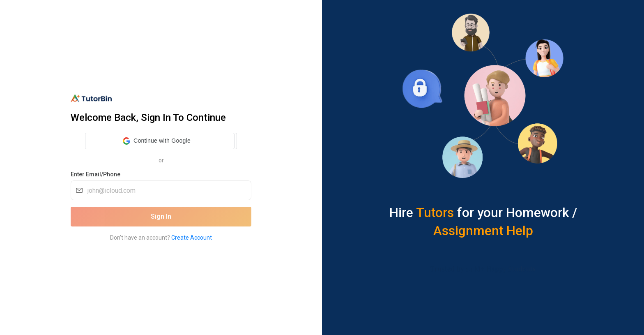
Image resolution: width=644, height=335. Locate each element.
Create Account (192, 238)
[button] (157, 141)
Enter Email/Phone (95, 174)
